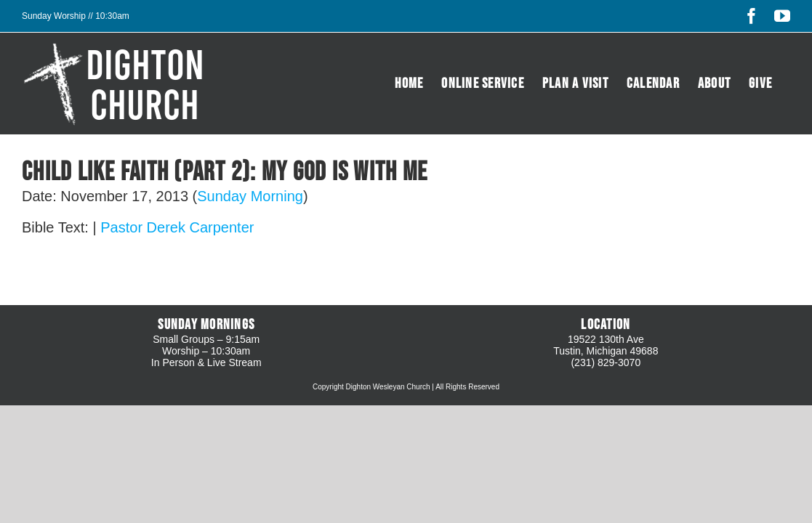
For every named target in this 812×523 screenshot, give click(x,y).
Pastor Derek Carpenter (177, 227)
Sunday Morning (250, 196)
